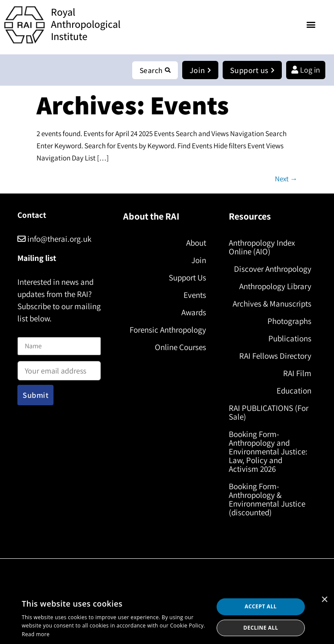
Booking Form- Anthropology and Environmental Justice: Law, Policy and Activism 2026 (268, 452)
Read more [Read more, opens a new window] (36, 634)
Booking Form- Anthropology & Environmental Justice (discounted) (267, 500)
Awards (194, 313)
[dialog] (167, 617)
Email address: (59, 368)
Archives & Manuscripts (272, 304)
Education (294, 391)
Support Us (187, 278)
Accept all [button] (261, 606)
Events (195, 295)
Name (27, 332)
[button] (311, 24)
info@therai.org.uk (54, 239)
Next (286, 179)
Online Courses (180, 347)
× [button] (324, 600)
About (196, 243)
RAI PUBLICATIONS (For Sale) (269, 413)
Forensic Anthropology (168, 330)
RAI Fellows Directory (275, 356)
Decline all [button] (261, 628)
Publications (290, 339)
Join (199, 260)
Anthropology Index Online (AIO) (262, 247)
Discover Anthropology (273, 269)
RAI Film (297, 374)
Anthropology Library (275, 287)
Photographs (289, 321)
